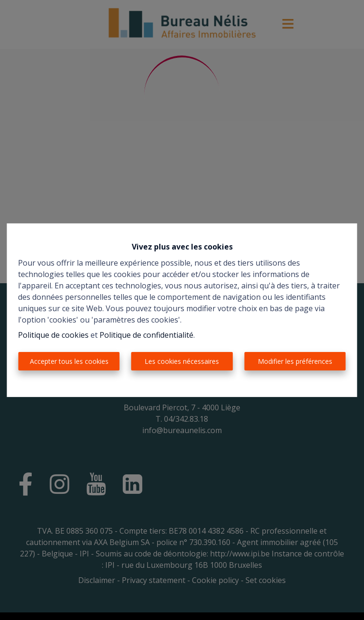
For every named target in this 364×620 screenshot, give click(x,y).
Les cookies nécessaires (182, 361)
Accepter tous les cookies (69, 361)
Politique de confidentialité (146, 335)
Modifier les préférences (295, 361)
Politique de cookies (53, 335)
